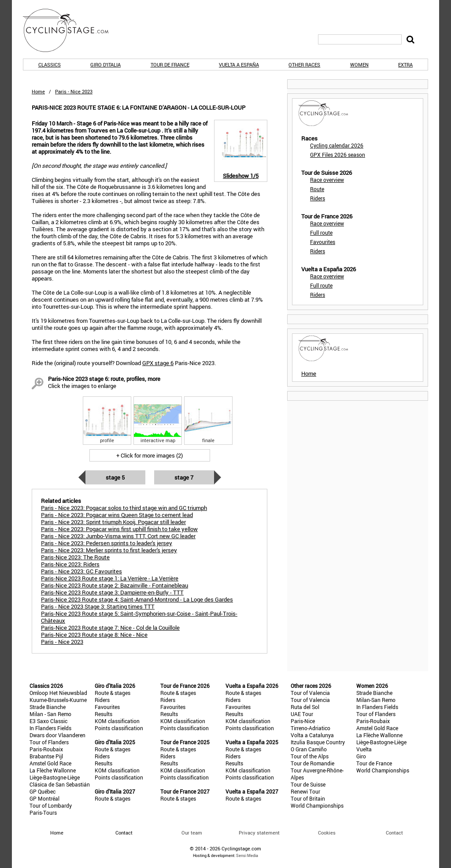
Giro (361, 756)
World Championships (317, 805)
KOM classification (117, 721)
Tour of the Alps (310, 756)
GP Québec (43, 791)
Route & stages (113, 693)
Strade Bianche (48, 707)
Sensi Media (247, 855)
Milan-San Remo (376, 700)
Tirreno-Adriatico (311, 728)
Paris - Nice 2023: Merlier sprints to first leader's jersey (109, 550)
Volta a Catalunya (312, 735)
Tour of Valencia (310, 693)
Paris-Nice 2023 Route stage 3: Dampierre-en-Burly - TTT (112, 592)
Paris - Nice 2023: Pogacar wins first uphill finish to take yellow (119, 529)
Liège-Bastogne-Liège (55, 777)
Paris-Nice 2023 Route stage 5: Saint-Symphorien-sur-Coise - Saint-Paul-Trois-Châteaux (139, 617)
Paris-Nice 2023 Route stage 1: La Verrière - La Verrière (110, 578)
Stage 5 (115, 477)
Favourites (323, 242)
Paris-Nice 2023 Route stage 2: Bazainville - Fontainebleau (115, 585)
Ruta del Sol (305, 707)
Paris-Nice (303, 721)
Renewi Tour (305, 791)
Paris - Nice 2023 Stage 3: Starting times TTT (98, 606)
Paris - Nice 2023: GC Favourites (81, 571)
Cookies (327, 833)
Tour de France (170, 65)
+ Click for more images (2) (150, 455)
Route (317, 189)
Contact (394, 833)
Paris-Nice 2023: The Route (75, 557)
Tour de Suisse (308, 784)
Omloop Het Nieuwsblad (58, 693)
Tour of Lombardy (51, 805)
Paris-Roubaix (46, 749)
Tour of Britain (308, 798)
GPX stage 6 (158, 363)
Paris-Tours (43, 813)
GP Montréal (44, 798)
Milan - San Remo (50, 714)
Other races (304, 65)
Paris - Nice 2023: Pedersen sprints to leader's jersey (107, 543)
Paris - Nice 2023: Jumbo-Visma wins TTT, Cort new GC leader (118, 536)
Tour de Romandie (312, 763)
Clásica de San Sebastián (60, 784)
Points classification (119, 728)
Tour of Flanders (49, 742)
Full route (321, 233)
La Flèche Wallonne (53, 770)
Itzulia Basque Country (318, 742)
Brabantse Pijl (46, 756)
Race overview (327, 180)
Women (359, 65)
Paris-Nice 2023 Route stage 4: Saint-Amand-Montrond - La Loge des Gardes (137, 599)
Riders (318, 198)
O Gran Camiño (309, 749)
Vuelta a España (239, 65)
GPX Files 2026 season (338, 155)
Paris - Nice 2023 (62, 642)
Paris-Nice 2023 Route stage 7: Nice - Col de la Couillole (110, 628)
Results (104, 714)
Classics (50, 65)
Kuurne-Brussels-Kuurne (58, 700)
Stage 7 (184, 477)
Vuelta (364, 749)
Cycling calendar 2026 (337, 145)
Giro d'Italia (105, 65)
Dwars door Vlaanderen (57, 735)
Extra (405, 65)
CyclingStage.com (71, 30)
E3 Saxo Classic (48, 721)
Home (38, 91)
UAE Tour (302, 714)
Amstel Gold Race (50, 763)
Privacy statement (259, 833)
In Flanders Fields (50, 728)
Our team (192, 833)
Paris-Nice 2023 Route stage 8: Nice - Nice (94, 635)
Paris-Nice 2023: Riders (70, 564)
